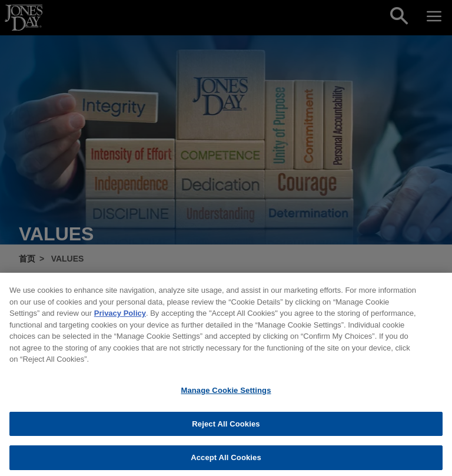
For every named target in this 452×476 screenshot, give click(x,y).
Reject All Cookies (226, 434)
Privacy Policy (120, 323)
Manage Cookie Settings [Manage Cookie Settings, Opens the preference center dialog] (226, 400)
